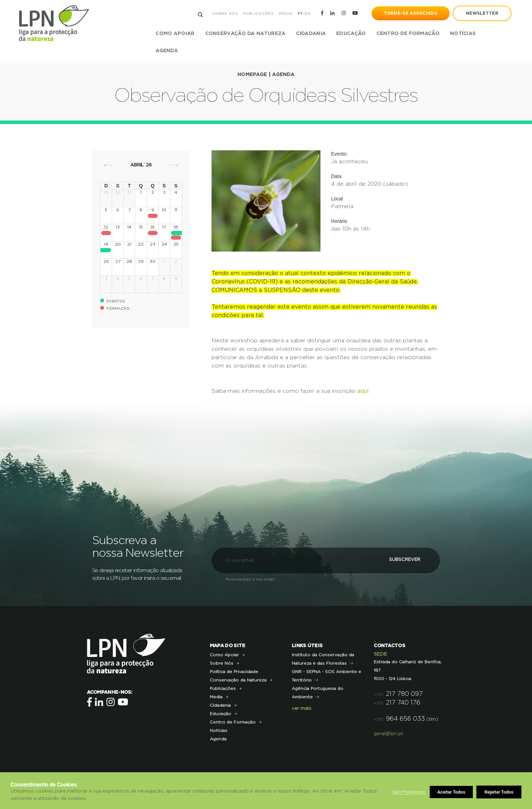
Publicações (258, 14)
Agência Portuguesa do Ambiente (317, 692)
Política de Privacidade (234, 671)
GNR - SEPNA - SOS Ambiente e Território (326, 675)
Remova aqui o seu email (250, 579)
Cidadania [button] (311, 34)
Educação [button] (351, 34)
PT (300, 14)
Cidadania (220, 705)
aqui (363, 391)
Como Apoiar (224, 654)
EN (307, 14)
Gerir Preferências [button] (409, 792)
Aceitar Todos (500, 792)
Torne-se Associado (410, 13)
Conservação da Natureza (238, 679)
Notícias (463, 34)
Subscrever (400, 559)
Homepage (252, 75)
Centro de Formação (408, 34)
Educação (220, 713)
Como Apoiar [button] (175, 34)
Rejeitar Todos (452, 792)
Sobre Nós (225, 14)
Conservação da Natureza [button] (246, 34)
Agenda (167, 51)
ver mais (302, 708)
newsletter (482, 13)
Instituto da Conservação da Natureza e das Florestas (323, 658)
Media (285, 14)
